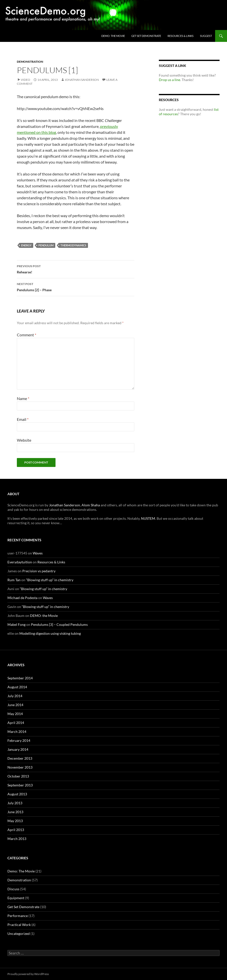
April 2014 (16, 723)
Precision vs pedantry (39, 571)
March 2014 (17, 732)
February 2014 (19, 740)
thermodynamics (73, 245)
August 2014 (17, 687)
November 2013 (20, 767)
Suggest (206, 36)
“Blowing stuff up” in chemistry (50, 580)
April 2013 (16, 830)
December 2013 (20, 758)
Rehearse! (76, 269)
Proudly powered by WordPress (28, 974)
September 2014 (20, 678)
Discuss (13, 889)
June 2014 (15, 705)
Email (23, 419)
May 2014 (15, 714)
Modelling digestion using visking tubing (50, 633)
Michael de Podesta (22, 598)
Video (26, 80)
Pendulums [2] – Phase (76, 287)
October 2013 (18, 776)
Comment (27, 335)
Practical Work (19, 925)
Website (24, 440)
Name (23, 398)
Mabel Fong (16, 624)
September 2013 (20, 785)
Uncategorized (19, 934)
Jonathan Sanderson (82, 80)
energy (26, 245)
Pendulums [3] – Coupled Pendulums (59, 624)
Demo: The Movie (21, 871)
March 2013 (17, 839)
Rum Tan (14, 580)
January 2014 (18, 749)
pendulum (46, 245)
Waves (38, 553)
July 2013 (15, 803)
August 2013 (17, 794)
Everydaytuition (20, 562)
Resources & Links (181, 36)
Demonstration (30, 62)
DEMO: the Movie (113, 36)
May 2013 (15, 821)
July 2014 (15, 696)
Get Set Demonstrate (146, 36)
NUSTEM (148, 518)
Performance (18, 916)
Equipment (16, 898)
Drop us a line (170, 80)
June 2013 (15, 812)
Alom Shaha (91, 505)
